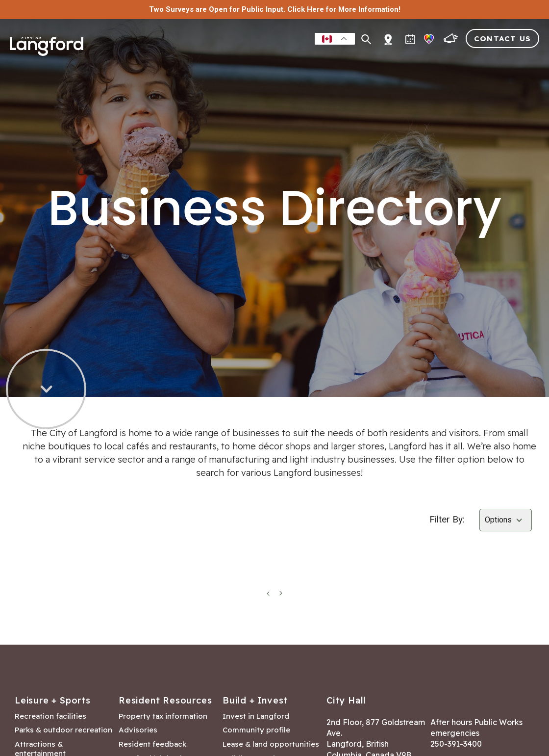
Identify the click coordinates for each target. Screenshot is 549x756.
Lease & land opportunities (271, 744)
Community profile (256, 730)
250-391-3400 (456, 744)
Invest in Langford (256, 716)
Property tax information (163, 716)
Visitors (468, 61)
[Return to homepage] (47, 55)
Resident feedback (152, 744)
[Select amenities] (506, 520)
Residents (202, 61)
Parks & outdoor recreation (63, 730)
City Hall (518, 61)
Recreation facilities (50, 716)
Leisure (250, 61)
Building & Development (382, 61)
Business (295, 61)
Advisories (138, 730)
